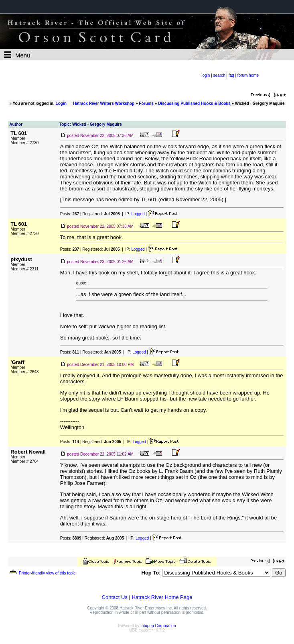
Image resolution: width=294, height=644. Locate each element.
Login (61, 103)
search (219, 75)
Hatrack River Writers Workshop (104, 103)
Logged (138, 214)
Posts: (70, 214)
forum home (248, 75)
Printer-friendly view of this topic (42, 573)
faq (231, 75)
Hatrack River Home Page (162, 597)
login (206, 75)
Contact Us (115, 597)
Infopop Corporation (158, 626)
